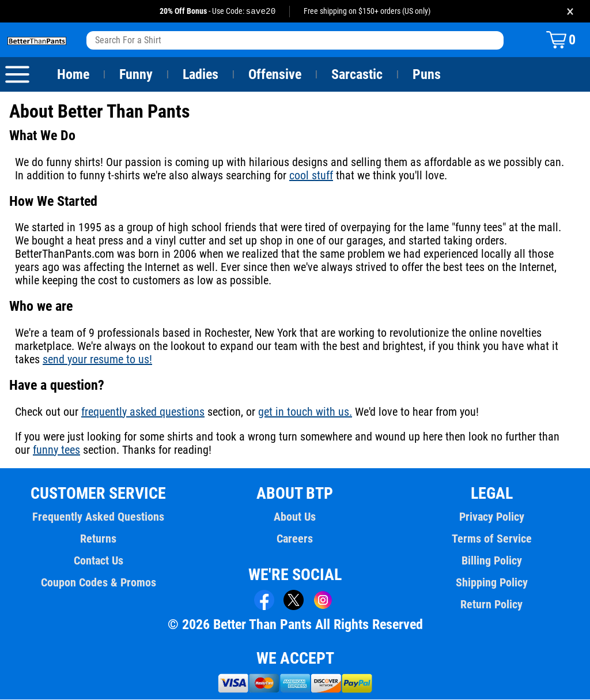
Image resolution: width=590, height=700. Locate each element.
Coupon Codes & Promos (99, 583)
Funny (136, 75)
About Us (295, 517)
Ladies (200, 75)
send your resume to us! (96, 360)
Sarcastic (357, 75)
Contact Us (98, 561)
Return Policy (492, 605)
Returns (99, 539)
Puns (427, 75)
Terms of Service (491, 539)
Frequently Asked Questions (99, 517)
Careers (295, 539)
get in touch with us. (302, 412)
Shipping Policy (491, 583)
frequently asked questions (142, 412)
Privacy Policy (492, 517)
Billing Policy (492, 561)
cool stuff (296, 176)
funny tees (39, 450)
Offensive (275, 75)
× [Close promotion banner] (570, 11)
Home (73, 75)
